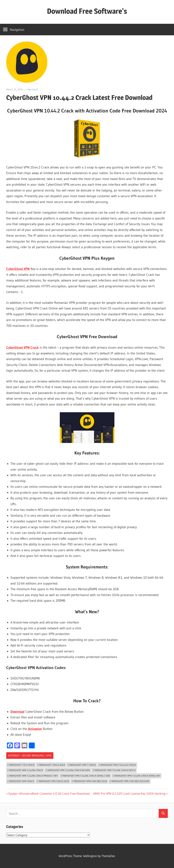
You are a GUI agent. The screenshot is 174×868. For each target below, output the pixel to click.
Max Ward (33, 89)
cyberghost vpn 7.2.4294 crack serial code (85, 776)
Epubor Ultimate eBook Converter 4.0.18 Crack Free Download (49, 793)
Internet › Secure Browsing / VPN (30, 756)
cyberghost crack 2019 (51, 765)
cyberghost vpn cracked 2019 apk (129, 781)
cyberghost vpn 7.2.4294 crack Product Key (33, 776)
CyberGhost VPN (18, 269)
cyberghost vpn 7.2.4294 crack (25, 770)
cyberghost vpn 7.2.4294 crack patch (114, 770)
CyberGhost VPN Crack (22, 347)
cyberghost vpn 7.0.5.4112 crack (117, 765)
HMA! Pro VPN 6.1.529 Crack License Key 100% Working (129, 793)
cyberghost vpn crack (21, 781)
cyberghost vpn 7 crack (82, 765)
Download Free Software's (87, 11)
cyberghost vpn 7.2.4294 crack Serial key (137, 776)
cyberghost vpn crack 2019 (53, 781)
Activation (35, 729)
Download (17, 712)
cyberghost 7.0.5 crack (21, 765)
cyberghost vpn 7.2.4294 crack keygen (68, 770)
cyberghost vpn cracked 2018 (89, 781)
